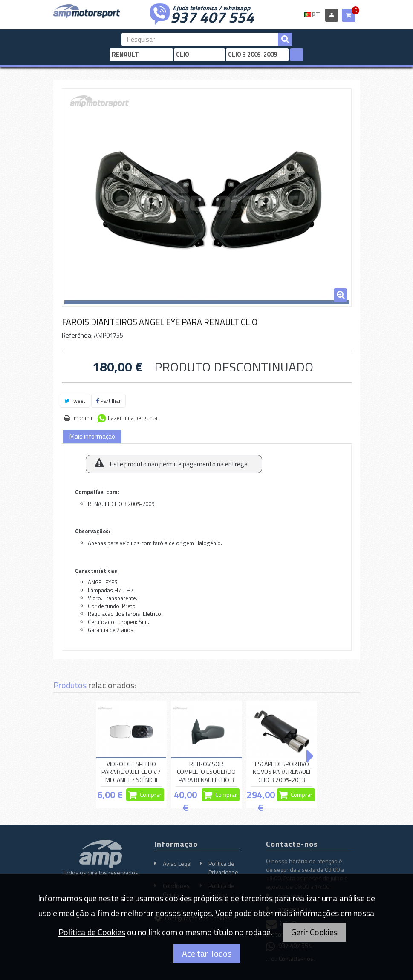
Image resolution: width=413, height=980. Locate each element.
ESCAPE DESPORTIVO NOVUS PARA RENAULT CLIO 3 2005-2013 (282, 772)
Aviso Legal (177, 864)
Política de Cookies (92, 932)
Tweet (75, 401)
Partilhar (108, 401)
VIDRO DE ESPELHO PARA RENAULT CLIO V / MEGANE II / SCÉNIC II (131, 772)
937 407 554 (212, 16)
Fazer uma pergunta (133, 418)
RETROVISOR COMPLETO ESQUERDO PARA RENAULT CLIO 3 (206, 772)
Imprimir (83, 418)
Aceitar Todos (207, 953)
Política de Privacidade (223, 868)
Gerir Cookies (314, 932)
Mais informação (92, 436)
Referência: (77, 335)
